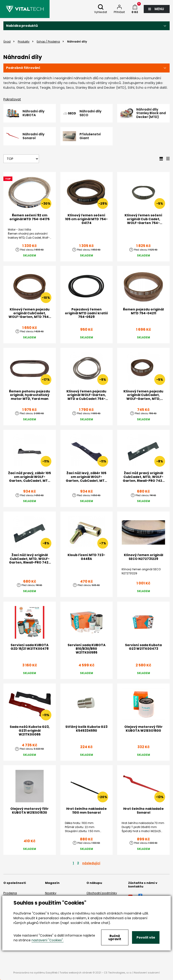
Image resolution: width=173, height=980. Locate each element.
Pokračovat (12, 99)
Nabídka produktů (22, 26)
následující (91, 863)
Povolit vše (146, 937)
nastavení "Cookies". (48, 940)
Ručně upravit (115, 937)
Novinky (51, 893)
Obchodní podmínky (102, 893)
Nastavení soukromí (147, 973)
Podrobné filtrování (23, 68)
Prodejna (10, 893)
